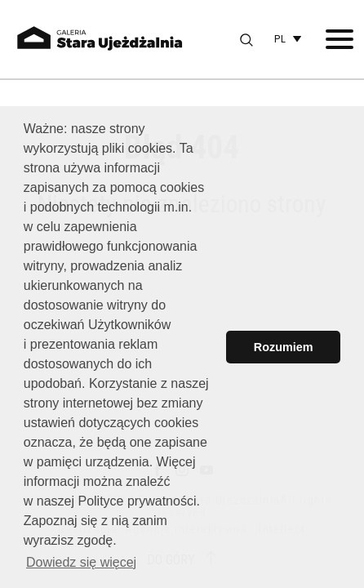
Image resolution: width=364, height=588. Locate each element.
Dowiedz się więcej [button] (81, 562)
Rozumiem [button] (284, 347)
